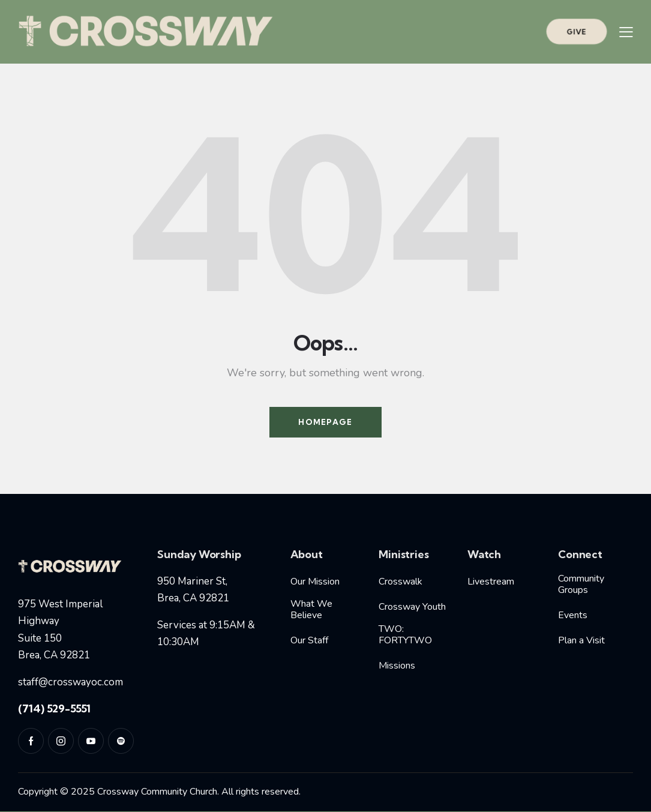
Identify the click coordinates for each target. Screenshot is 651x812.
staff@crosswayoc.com (70, 682)
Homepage (325, 422)
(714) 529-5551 (54, 708)
